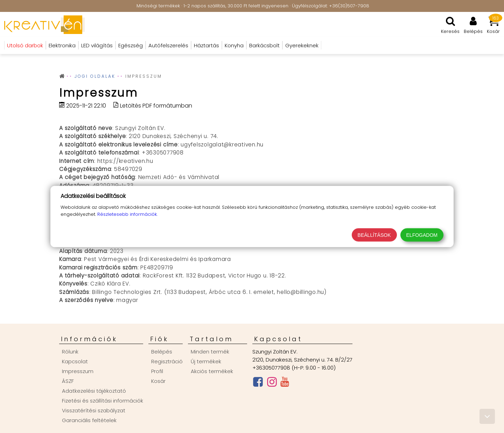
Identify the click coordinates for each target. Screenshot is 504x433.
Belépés (162, 352)
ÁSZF (68, 381)
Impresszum (78, 371)
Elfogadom (422, 235)
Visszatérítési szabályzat (94, 410)
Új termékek (206, 361)
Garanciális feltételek (89, 420)
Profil (157, 371)
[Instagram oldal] (272, 383)
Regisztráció (167, 361)
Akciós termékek (212, 371)
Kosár (158, 381)
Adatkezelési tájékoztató (94, 391)
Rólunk (70, 352)
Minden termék (210, 352)
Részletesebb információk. (127, 214)
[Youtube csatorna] (285, 383)
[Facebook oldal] (258, 383)
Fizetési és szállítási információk (103, 401)
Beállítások (374, 235)
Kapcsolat (75, 361)
